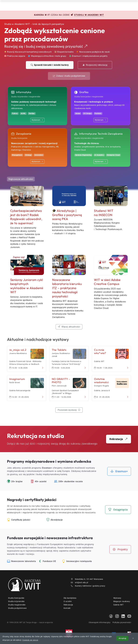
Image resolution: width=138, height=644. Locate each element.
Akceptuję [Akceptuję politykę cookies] (122, 638)
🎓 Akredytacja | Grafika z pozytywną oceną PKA (67, 215)
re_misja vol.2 (18, 350)
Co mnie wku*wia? (100, 351)
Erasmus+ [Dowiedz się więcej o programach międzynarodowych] (119, 471)
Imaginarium (17, 379)
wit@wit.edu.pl (80, 582)
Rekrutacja (52, 5)
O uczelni (68, 601)
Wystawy (117, 598)
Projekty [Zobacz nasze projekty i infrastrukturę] (120, 549)
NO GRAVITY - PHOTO (61, 381)
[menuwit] (130, 5)
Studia (67, 5)
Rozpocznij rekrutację (95, 65)
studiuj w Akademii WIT (89, 15)
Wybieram (37, 120)
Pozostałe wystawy (69, 410)
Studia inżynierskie (16, 601)
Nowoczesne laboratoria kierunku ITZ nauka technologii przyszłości (67, 288)
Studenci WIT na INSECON (104, 213)
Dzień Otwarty (84, 5)
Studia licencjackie (16, 598)
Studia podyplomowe (17, 608)
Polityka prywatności (122, 622)
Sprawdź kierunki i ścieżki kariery (50, 65)
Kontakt (102, 5)
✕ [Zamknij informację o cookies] (133, 638)
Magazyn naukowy (122, 601)
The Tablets (59, 350)
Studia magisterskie (17, 605)
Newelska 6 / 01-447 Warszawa (87, 579)
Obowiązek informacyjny (100, 622)
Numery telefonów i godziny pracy (88, 586)
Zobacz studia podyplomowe (69, 76)
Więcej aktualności (69, 327)
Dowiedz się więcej (30, 640)
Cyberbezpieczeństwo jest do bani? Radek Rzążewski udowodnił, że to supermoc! (26, 217)
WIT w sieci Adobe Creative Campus (107, 282)
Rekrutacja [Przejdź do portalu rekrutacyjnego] (119, 439)
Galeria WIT (118, 605)
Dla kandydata (70, 598)
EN (121, 5)
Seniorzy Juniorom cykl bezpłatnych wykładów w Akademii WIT (27, 286)
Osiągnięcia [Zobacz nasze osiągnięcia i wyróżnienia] (118, 510)
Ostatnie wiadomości (101, 381)
